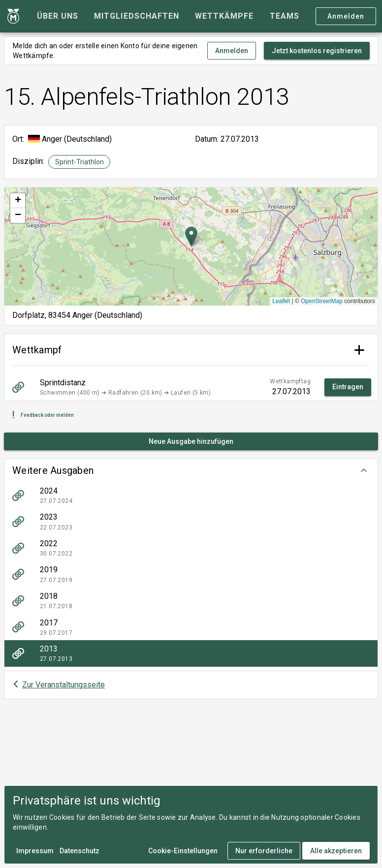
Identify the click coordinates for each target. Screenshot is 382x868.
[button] (191, 470)
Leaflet (281, 301)
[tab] (58, 16)
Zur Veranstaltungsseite (64, 685)
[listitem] (191, 496)
